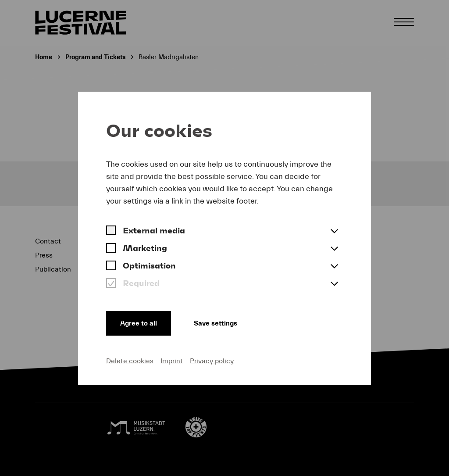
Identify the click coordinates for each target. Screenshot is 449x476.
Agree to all (139, 323)
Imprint (172, 361)
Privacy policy (212, 361)
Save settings (216, 323)
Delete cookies (130, 361)
